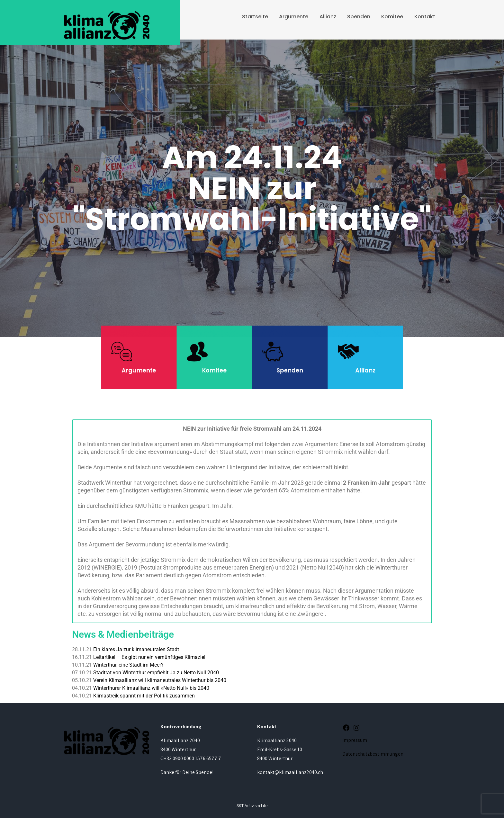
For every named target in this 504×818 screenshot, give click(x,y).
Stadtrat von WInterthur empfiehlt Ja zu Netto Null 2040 (156, 673)
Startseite (255, 17)
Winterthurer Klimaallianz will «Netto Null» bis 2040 (151, 688)
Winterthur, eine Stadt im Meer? (128, 665)
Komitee (392, 17)
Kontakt (425, 17)
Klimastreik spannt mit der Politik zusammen (144, 696)
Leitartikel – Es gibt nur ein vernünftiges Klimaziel (149, 657)
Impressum (355, 740)
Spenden (359, 17)
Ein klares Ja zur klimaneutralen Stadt (136, 649)
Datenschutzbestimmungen (373, 754)
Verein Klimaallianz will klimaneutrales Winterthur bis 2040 (160, 680)
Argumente (294, 17)
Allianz (328, 17)
